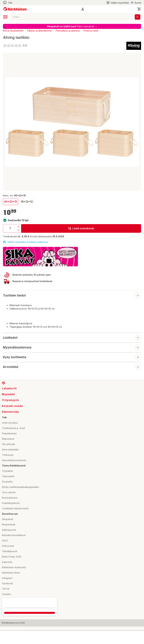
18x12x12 (27, 202)
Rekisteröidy (10, 412)
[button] (83, 9)
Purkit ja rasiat (91, 31)
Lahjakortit (9, 388)
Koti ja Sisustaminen (13, 31)
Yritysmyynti (10, 400)
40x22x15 (11, 202)
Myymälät (8, 394)
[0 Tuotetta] (139, 9)
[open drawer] (5, 17)
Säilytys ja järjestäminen (40, 31)
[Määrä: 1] (10, 228)
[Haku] (138, 17)
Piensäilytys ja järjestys (68, 31)
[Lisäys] (19, 227)
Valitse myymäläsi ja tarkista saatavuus (25, 242)
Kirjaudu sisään (13, 406)
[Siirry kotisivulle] (15, 9)
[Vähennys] (19, 230)
